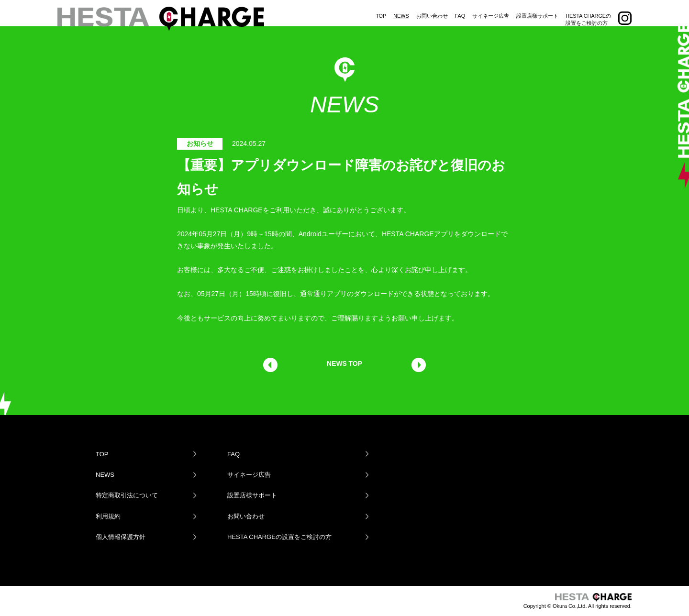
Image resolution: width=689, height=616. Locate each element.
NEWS (401, 11)
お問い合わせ (432, 11)
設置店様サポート (537, 11)
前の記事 (270, 365)
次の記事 (419, 365)
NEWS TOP (344, 363)
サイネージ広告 (491, 11)
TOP (381, 11)
